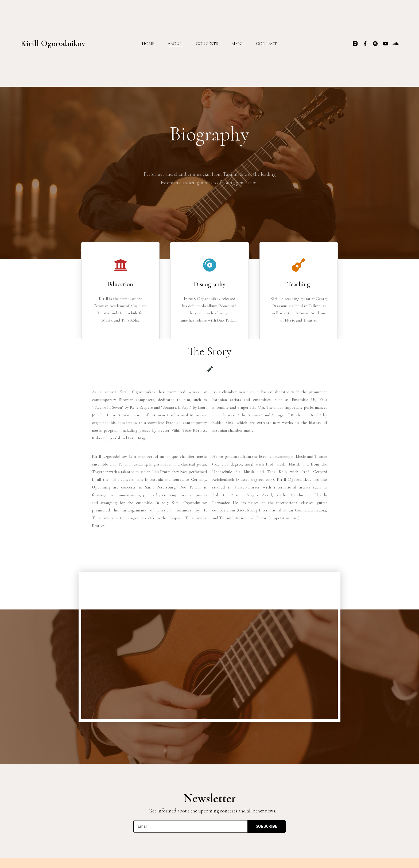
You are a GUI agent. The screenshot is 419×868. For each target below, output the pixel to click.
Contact (267, 44)
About (175, 44)
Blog (237, 44)
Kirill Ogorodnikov (53, 43)
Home (148, 44)
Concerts (207, 44)
